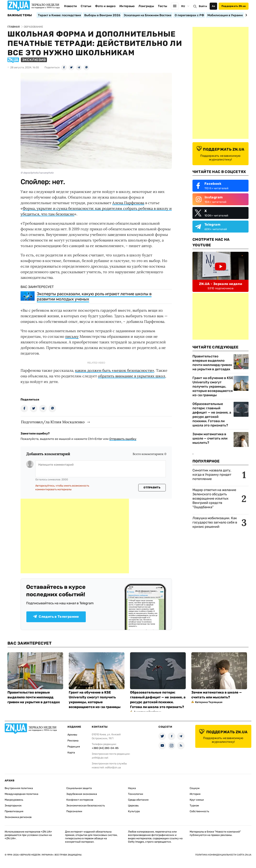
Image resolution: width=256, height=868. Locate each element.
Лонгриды (146, 6)
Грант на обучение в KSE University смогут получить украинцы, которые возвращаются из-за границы (213, 387)
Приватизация (14, 811)
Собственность (199, 811)
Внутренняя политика (19, 788)
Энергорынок (13, 806)
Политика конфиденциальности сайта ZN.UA (223, 855)
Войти (203, 6)
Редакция (74, 747)
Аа (213, 6)
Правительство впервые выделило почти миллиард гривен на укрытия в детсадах (212, 363)
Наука (132, 788)
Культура (134, 811)
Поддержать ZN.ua (234, 6)
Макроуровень (14, 800)
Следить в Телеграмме (56, 617)
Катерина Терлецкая (209, 702)
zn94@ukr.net (100, 758)
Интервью (127, 6)
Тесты (163, 6)
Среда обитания (138, 800)
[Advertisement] (75, 536)
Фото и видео (105, 6)
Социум (195, 788)
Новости (70, 6)
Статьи (86, 6)
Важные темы (20, 15)
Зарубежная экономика (82, 794)
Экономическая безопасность (86, 806)
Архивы (72, 735)
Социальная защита (79, 788)
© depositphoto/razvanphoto (37, 173)
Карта (71, 753)
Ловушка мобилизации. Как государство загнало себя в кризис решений (215, 522)
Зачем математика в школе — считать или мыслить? (210, 438)
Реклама (73, 741)
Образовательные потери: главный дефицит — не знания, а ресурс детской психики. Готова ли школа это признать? (212, 415)
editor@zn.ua (113, 768)
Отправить (152, 488)
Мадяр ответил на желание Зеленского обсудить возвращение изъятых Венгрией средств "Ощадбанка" (214, 498)
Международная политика (21, 794)
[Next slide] (246, 15)
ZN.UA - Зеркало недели (220, 284)
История (195, 794)
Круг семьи (197, 800)
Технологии (136, 794)
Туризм (194, 806)
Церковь (133, 806)
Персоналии (74, 811)
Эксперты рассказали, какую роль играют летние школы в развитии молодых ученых (94, 296)
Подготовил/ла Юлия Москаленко (53, 422)
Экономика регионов (18, 817)
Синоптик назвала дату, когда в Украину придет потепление (212, 475)
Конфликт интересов (80, 800)
